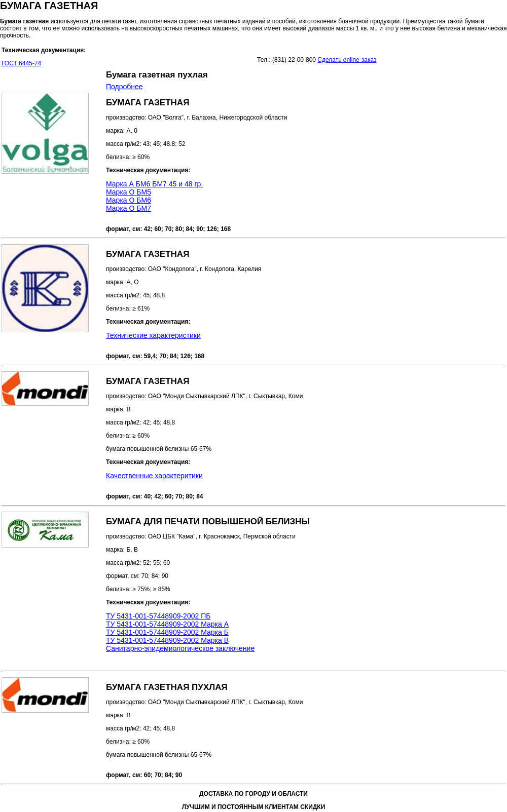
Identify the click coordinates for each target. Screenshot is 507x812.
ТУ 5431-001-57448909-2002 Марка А (167, 624)
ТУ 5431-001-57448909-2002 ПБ (158, 616)
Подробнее (124, 87)
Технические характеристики (153, 335)
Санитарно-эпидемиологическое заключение (180, 648)
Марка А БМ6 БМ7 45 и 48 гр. (154, 184)
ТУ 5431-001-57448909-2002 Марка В (167, 640)
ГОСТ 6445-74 (21, 63)
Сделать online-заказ (347, 60)
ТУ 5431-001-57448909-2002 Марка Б (167, 632)
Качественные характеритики (154, 476)
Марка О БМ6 (129, 200)
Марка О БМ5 (129, 192)
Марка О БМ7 (129, 208)
